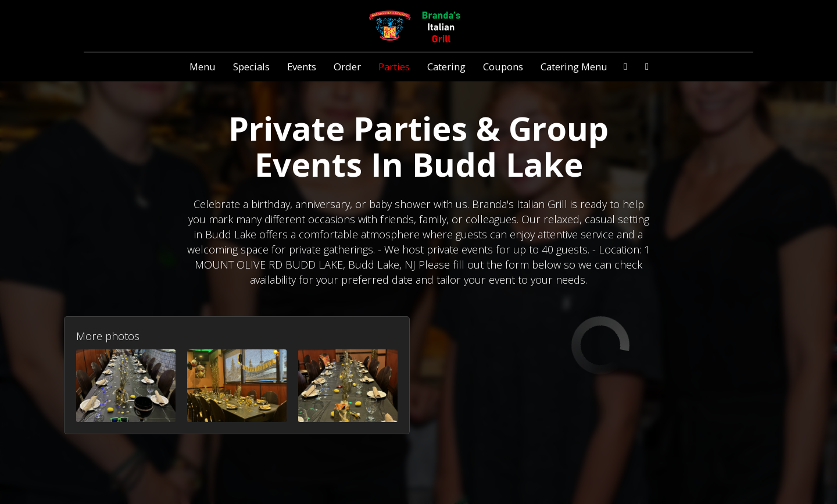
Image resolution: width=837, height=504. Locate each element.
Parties (394, 67)
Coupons (503, 67)
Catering (446, 67)
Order (347, 67)
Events (302, 67)
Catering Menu (574, 67)
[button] (126, 386)
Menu (203, 67)
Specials (251, 67)
